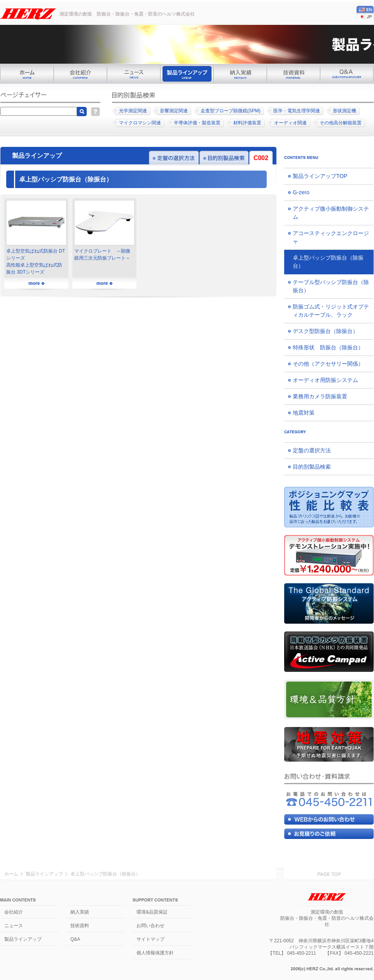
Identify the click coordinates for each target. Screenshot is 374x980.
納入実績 (80, 912)
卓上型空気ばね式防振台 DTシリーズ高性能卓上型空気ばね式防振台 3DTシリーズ (36, 237)
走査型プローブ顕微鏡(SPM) (231, 111)
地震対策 (304, 413)
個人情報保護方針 (155, 953)
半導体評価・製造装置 (197, 123)
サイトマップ (150, 939)
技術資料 (80, 926)
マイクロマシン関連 (140, 123)
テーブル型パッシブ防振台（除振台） (331, 286)
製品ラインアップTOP (320, 176)
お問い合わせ (150, 926)
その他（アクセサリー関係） (328, 364)
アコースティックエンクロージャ (331, 237)
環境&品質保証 (152, 912)
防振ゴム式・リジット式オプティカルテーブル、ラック (331, 311)
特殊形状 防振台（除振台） (328, 347)
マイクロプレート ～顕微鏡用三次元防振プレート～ (104, 230)
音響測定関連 (174, 111)
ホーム (11, 874)
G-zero (301, 192)
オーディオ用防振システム (325, 380)
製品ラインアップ (44, 874)
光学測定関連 (133, 111)
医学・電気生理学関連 (297, 111)
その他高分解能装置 (341, 123)
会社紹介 (14, 912)
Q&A (75, 939)
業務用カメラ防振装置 (320, 396)
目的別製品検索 (312, 467)
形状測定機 (344, 111)
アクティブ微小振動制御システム (331, 213)
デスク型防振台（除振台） (325, 331)
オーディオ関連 (290, 123)
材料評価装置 (247, 123)
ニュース (14, 926)
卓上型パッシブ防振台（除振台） (328, 262)
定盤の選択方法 (312, 450)
